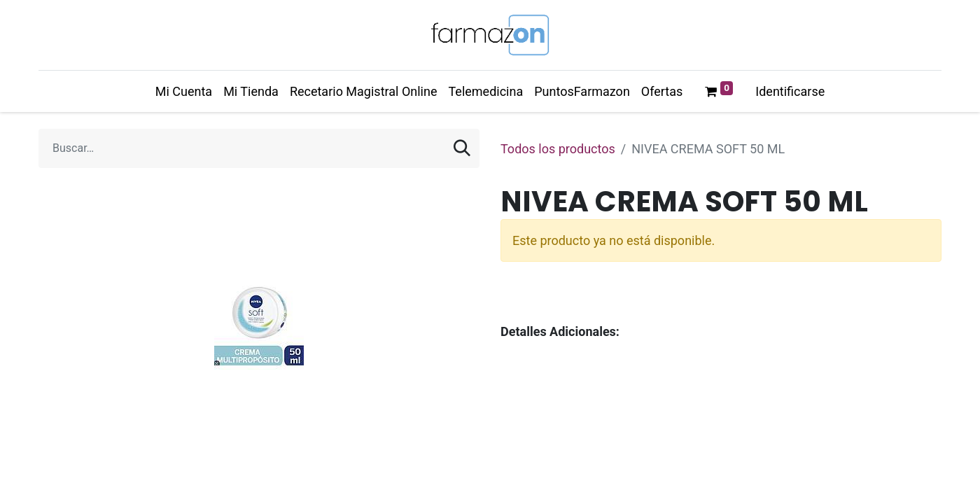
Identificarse (790, 91)
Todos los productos (558, 149)
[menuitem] (184, 91)
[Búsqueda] (462, 148)
